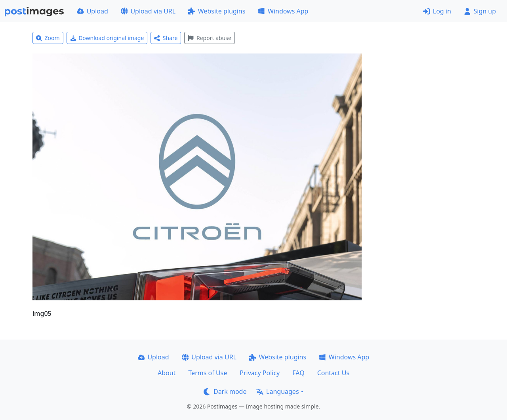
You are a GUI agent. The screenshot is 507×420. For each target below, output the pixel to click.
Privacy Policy (260, 373)
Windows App (283, 11)
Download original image (107, 38)
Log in (437, 11)
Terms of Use (208, 373)
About (167, 373)
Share (166, 38)
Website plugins (217, 11)
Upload (92, 11)
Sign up (480, 11)
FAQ (298, 373)
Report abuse (209, 38)
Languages (277, 391)
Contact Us (333, 373)
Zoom (48, 38)
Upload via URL (148, 11)
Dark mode (225, 391)
